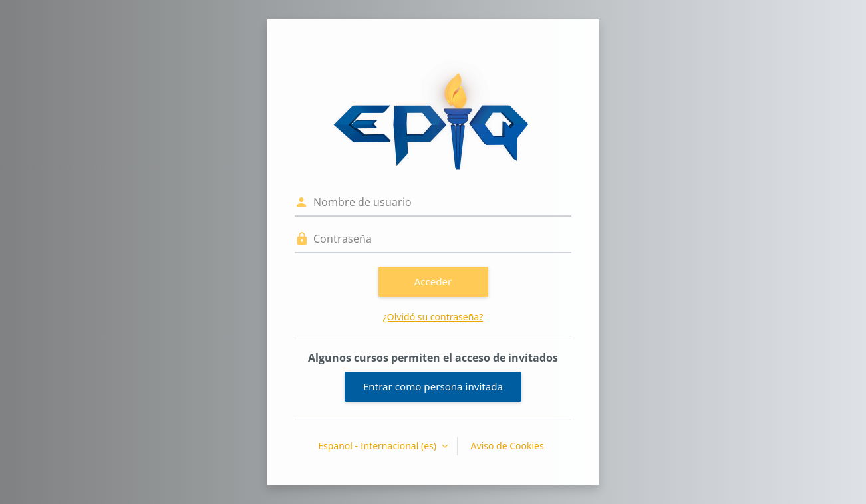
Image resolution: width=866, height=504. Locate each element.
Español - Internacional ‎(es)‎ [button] (378, 446)
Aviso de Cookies (507, 446)
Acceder (433, 281)
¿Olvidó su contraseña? (433, 317)
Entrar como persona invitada (433, 386)
